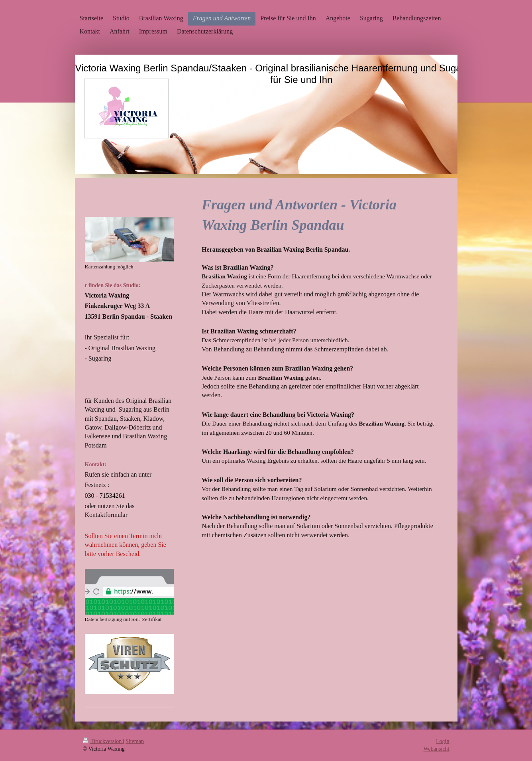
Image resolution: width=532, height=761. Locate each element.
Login (443, 741)
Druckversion (103, 741)
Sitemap (135, 741)
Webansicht (437, 749)
